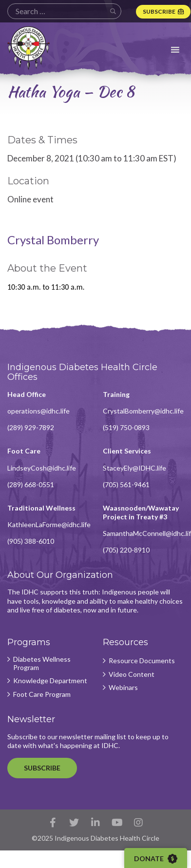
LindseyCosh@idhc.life (42, 468)
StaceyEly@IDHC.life (134, 468)
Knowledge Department (50, 681)
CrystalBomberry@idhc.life (143, 411)
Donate (156, 859)
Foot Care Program (42, 694)
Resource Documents (142, 661)
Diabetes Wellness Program (42, 663)
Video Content (132, 674)
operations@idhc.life (38, 411)
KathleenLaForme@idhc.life (49, 524)
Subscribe (159, 11)
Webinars (123, 688)
